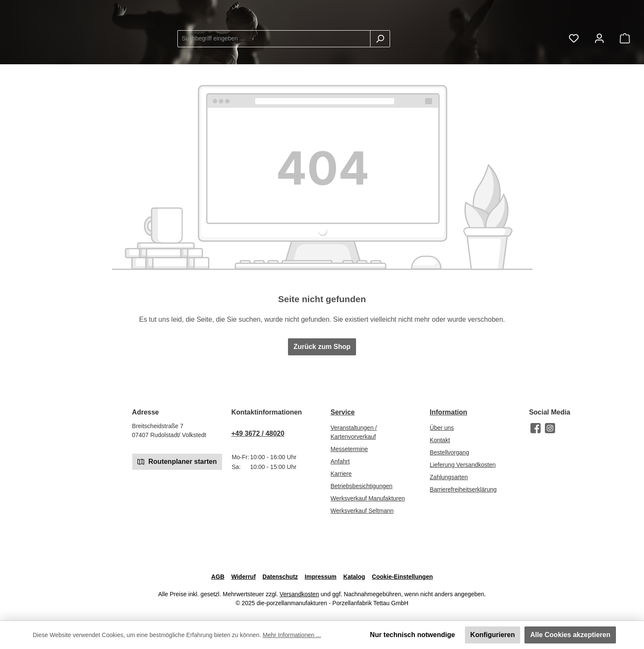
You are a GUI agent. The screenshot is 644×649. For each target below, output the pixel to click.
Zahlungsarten (449, 477)
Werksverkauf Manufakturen (368, 498)
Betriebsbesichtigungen (362, 486)
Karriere (341, 474)
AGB (218, 577)
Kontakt (440, 440)
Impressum (321, 577)
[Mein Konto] (599, 45)
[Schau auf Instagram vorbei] (550, 428)
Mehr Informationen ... (292, 635)
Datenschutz (280, 577)
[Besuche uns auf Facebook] (536, 428)
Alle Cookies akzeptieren (570, 635)
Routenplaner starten (177, 461)
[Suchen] (448, 46)
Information (448, 412)
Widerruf (244, 577)
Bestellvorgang (449, 452)
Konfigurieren (493, 635)
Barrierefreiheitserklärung (463, 489)
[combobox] (342, 46)
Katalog (354, 577)
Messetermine (349, 449)
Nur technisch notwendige (413, 635)
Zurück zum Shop (322, 360)
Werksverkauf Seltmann (362, 511)
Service (343, 412)
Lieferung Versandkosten (463, 465)
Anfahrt (340, 461)
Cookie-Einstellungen (402, 577)
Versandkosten (299, 594)
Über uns (442, 428)
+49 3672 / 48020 (258, 433)
